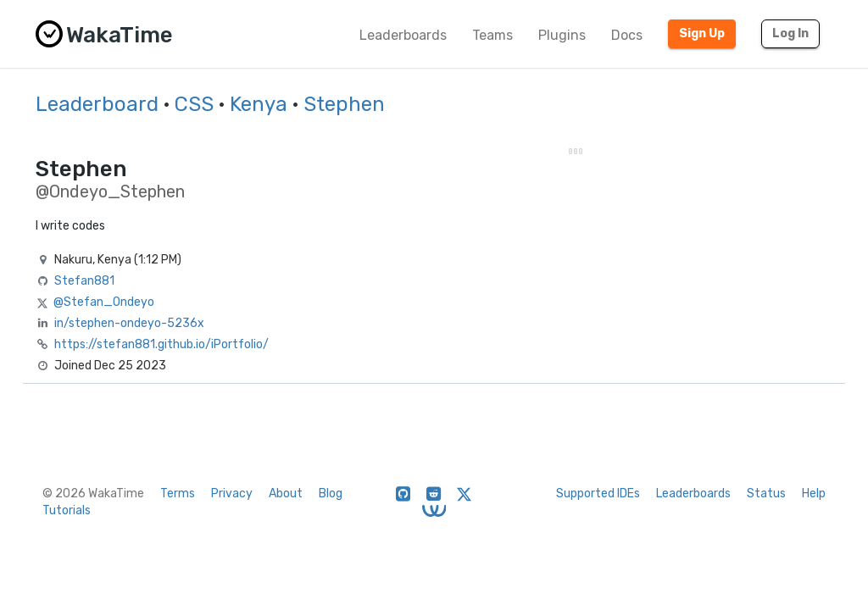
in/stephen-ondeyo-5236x (129, 323)
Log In (790, 33)
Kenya (259, 104)
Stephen (344, 104)
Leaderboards (403, 35)
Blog (331, 494)
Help (814, 494)
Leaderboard (97, 104)
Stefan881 (84, 281)
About (286, 494)
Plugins (562, 35)
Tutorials (67, 510)
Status (766, 494)
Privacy (232, 494)
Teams (492, 35)
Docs (627, 35)
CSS (194, 104)
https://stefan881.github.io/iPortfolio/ (161, 344)
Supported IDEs (598, 494)
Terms (178, 494)
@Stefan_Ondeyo (104, 302)
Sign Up (702, 33)
